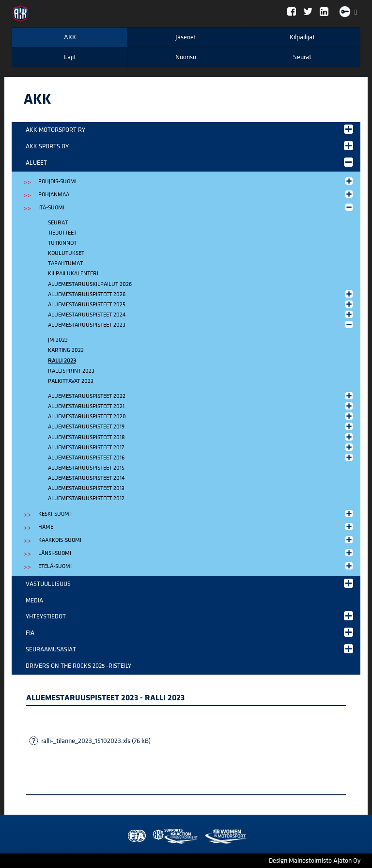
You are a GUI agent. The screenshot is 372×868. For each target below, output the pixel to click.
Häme (196, 527)
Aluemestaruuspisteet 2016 (201, 457)
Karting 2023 (66, 350)
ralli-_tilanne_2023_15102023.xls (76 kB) (96, 741)
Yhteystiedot (189, 616)
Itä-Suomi (196, 207)
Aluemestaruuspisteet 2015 (86, 468)
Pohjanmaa (196, 194)
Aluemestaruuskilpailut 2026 (90, 284)
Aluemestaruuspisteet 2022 (201, 396)
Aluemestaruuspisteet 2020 (201, 416)
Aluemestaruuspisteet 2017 (201, 447)
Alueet (189, 162)
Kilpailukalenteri (73, 274)
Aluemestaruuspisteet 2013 (86, 488)
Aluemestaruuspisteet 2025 (201, 304)
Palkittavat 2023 (71, 381)
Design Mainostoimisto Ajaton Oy (315, 861)
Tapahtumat (65, 263)
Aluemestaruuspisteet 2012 (86, 498)
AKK (70, 37)
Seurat (302, 57)
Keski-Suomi (196, 513)
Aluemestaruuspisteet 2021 (201, 406)
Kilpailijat (302, 37)
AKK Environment (154, 836)
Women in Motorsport (173, 836)
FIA (189, 632)
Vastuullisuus (189, 583)
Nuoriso (186, 57)
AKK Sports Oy (189, 146)
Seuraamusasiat (189, 649)
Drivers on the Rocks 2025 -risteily (78, 666)
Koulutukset (66, 253)
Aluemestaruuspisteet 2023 (201, 324)
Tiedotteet (62, 233)
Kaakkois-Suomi (196, 540)
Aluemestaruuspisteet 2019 (201, 426)
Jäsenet (186, 37)
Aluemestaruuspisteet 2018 (201, 437)
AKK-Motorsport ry (189, 129)
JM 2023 (58, 340)
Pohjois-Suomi (196, 181)
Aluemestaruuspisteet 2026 (201, 294)
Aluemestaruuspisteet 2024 (201, 314)
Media (34, 600)
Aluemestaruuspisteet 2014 (86, 478)
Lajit (70, 57)
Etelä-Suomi (196, 566)
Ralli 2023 (62, 361)
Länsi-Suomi (196, 553)
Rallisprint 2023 (71, 371)
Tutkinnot (62, 243)
